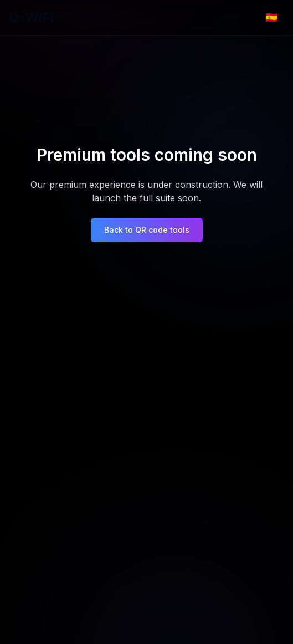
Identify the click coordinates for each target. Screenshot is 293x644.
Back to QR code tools (147, 230)
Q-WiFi (31, 17)
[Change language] (271, 18)
